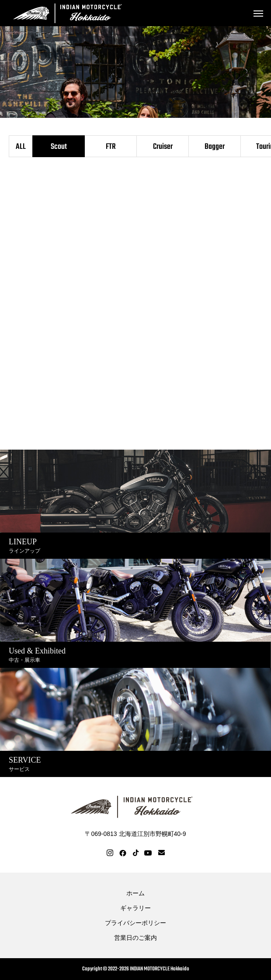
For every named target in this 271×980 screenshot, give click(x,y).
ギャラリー (135, 908)
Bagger (215, 147)
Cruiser (163, 147)
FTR (111, 147)
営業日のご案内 (135, 938)
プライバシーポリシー (135, 923)
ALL (21, 147)
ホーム (135, 893)
